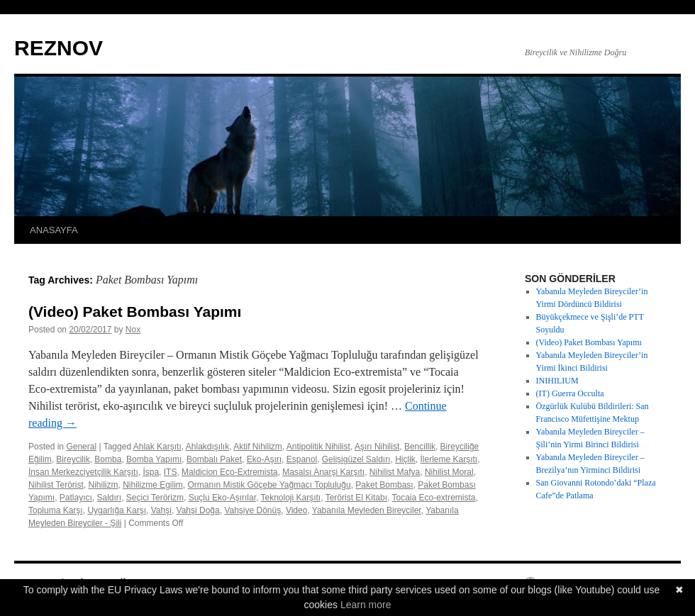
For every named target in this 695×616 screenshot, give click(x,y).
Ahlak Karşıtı (157, 447)
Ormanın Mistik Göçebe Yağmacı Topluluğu (269, 485)
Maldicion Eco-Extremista (229, 472)
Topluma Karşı (56, 510)
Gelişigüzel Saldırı (356, 459)
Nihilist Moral (449, 472)
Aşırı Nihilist (377, 447)
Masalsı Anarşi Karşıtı (323, 472)
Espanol (302, 459)
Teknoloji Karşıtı (291, 498)
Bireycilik (73, 459)
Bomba (108, 459)
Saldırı (110, 498)
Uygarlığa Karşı (117, 510)
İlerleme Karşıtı (449, 459)
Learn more (366, 605)
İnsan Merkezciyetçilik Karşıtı (83, 472)
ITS (171, 472)
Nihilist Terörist (56, 485)
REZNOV (59, 48)
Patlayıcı (76, 498)
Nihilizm (103, 485)
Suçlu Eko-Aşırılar (222, 498)
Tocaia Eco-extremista (433, 498)
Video (296, 510)
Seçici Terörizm (155, 498)
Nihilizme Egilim (153, 485)
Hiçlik (405, 459)
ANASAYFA (54, 230)
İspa (151, 472)
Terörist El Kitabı (356, 498)
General (81, 447)
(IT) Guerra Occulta (570, 393)
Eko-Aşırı (264, 459)
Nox (133, 330)
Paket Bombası (384, 485)
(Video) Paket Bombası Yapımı (135, 312)
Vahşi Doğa (198, 510)
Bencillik (420, 447)
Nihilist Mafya (395, 472)
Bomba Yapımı (154, 459)
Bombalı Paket (214, 459)
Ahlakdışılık (207, 447)
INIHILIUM (557, 381)
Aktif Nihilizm (258, 447)
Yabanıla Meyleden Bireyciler (367, 510)
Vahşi (161, 510)
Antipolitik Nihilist (318, 447)
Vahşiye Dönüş (252, 510)
